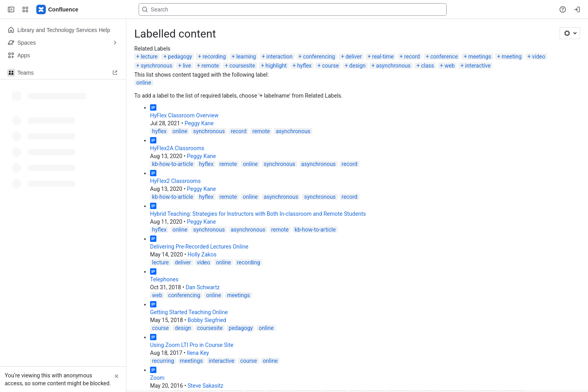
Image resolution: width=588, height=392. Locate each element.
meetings (480, 57)
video (539, 57)
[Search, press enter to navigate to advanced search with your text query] (293, 9)
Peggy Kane (199, 123)
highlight (276, 66)
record (412, 57)
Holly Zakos (202, 254)
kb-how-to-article (173, 164)
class (427, 66)
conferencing (319, 57)
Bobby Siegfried (207, 320)
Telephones (164, 279)
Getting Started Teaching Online (189, 312)
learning (246, 57)
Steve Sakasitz (206, 386)
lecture (149, 57)
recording (214, 57)
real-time (383, 57)
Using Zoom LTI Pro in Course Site (192, 345)
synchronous (156, 66)
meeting (512, 57)
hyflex (304, 66)
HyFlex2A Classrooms (177, 148)
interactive (478, 66)
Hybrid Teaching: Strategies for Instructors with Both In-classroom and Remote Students (258, 214)
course (330, 66)
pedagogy (180, 57)
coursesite (242, 66)
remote (210, 66)
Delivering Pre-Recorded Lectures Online (199, 247)
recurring (163, 361)
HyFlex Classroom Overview (184, 115)
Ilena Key (198, 353)
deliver (354, 57)
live (187, 66)
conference (444, 57)
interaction (280, 57)
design (357, 66)
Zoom (157, 378)
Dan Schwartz (203, 287)
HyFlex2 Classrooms (175, 181)
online (144, 83)
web (449, 66)
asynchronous (393, 66)
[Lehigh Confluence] (58, 9)
